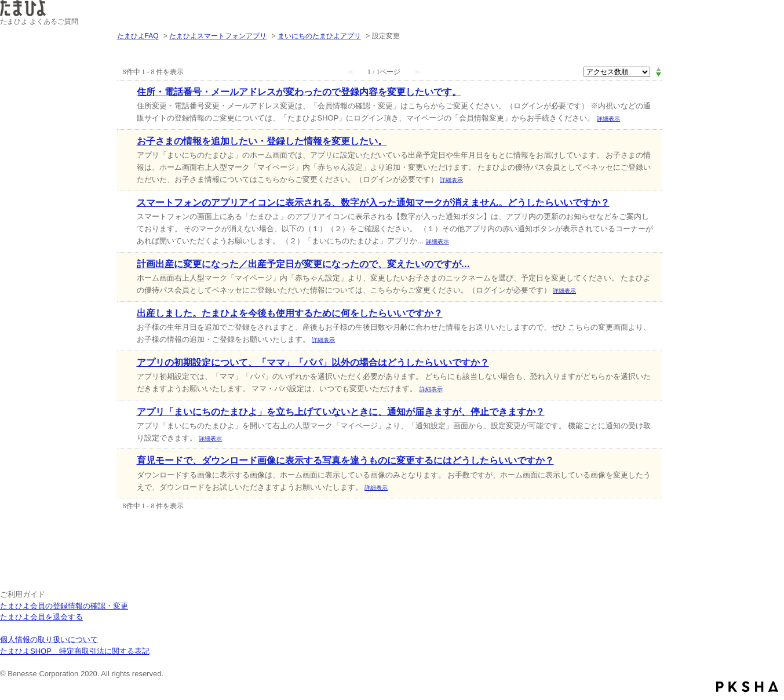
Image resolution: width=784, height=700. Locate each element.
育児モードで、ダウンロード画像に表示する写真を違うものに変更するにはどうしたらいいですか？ (345, 460)
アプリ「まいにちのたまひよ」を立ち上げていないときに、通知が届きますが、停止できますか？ (341, 412)
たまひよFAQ (138, 36)
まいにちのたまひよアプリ (319, 36)
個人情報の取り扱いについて (49, 639)
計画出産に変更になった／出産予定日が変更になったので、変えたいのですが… (304, 264)
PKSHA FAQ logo (747, 687)
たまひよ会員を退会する (41, 617)
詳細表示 (608, 119)
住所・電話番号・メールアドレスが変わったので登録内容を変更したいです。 (299, 92)
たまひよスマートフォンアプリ (218, 36)
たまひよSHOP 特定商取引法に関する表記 (75, 651)
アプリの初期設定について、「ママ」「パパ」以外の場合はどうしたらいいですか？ (313, 362)
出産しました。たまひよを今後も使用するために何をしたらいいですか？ (290, 313)
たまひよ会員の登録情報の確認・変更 (64, 606)
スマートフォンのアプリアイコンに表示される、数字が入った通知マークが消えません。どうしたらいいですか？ (373, 203)
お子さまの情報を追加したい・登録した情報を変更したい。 (262, 141)
